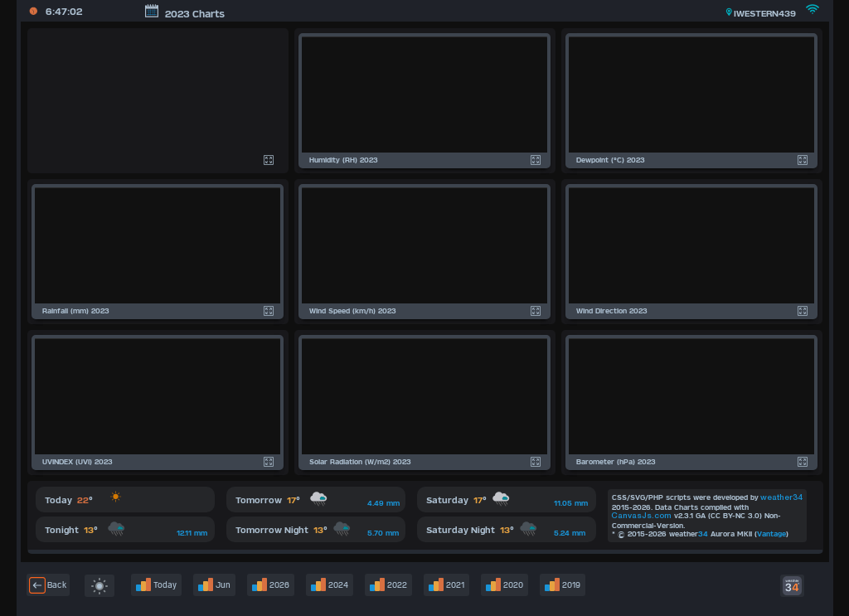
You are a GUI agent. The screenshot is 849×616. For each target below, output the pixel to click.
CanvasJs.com (641, 516)
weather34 (781, 498)
